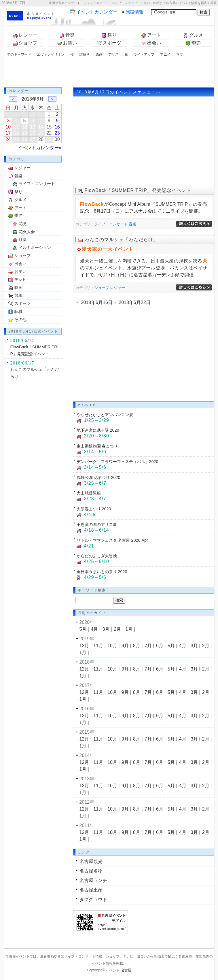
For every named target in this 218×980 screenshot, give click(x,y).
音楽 (67, 35)
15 (49, 127)
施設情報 (134, 12)
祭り (109, 35)
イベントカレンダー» (40, 148)
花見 (23, 224)
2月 (117, 629)
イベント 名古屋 (119, 970)
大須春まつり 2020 (94, 509)
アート (151, 35)
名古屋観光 (91, 861)
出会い (151, 43)
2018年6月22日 (134, 302)
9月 (125, 646)
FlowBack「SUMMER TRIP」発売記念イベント (138, 190)
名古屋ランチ (93, 880)
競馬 (18, 295)
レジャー (25, 35)
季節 (193, 43)
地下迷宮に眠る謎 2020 (98, 430)
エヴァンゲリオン (51, 54)
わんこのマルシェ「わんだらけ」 (121, 240)
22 (49, 133)
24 (8, 139)
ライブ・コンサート (111, 224)
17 (8, 133)
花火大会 (27, 232)
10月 (112, 646)
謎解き (85, 54)
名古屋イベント (41, 14)
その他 (20, 320)
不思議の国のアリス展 (97, 524)
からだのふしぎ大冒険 (97, 556)
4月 (94, 629)
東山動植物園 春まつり (97, 446)
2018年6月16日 (97, 302)
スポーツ (109, 43)
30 (57, 139)
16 (57, 127)
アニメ (165, 54)
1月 (129, 629)
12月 (84, 646)
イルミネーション (35, 248)
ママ (180, 54)
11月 (98, 646)
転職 (18, 311)
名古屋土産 (91, 890)
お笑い (67, 43)
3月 (106, 629)
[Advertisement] (109, 73)
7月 (148, 646)
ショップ (25, 43)
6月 (160, 646)
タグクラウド (93, 899)
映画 (18, 288)
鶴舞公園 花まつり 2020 (98, 477)
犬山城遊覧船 (89, 493)
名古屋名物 (91, 871)
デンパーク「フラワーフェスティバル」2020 (117, 462)
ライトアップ (144, 54)
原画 (99, 54)
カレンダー (97, 12)
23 (57, 133)
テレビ (20, 280)
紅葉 (23, 239)
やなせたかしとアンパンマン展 (105, 415)
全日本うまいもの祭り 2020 (102, 572)
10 (8, 127)
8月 (137, 646)
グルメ (193, 35)
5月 (83, 629)
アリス (113, 54)
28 (41, 139)
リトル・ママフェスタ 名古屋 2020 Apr (112, 540)
